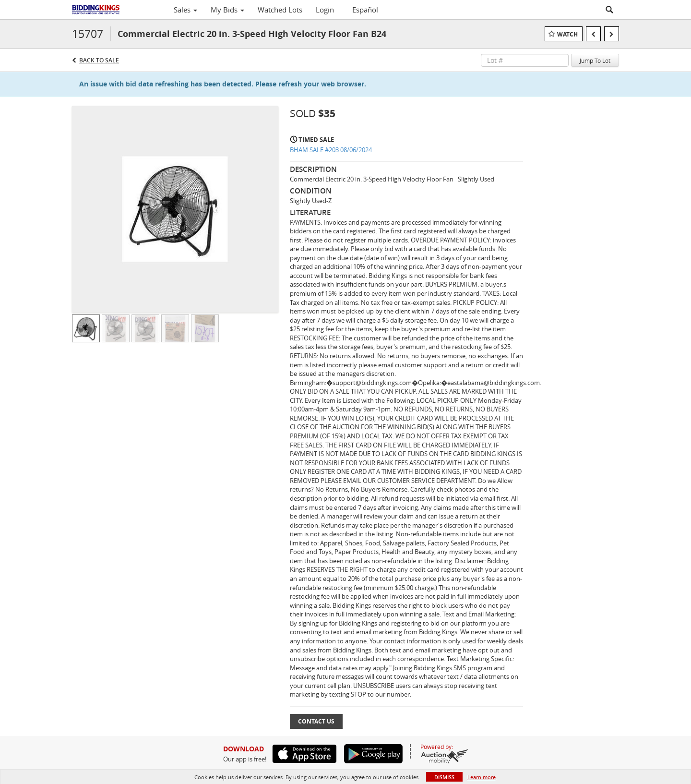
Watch (567, 34)
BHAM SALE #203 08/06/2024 (331, 150)
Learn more (482, 777)
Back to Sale (99, 60)
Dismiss (444, 777)
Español (365, 10)
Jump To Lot (595, 60)
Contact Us (316, 721)
